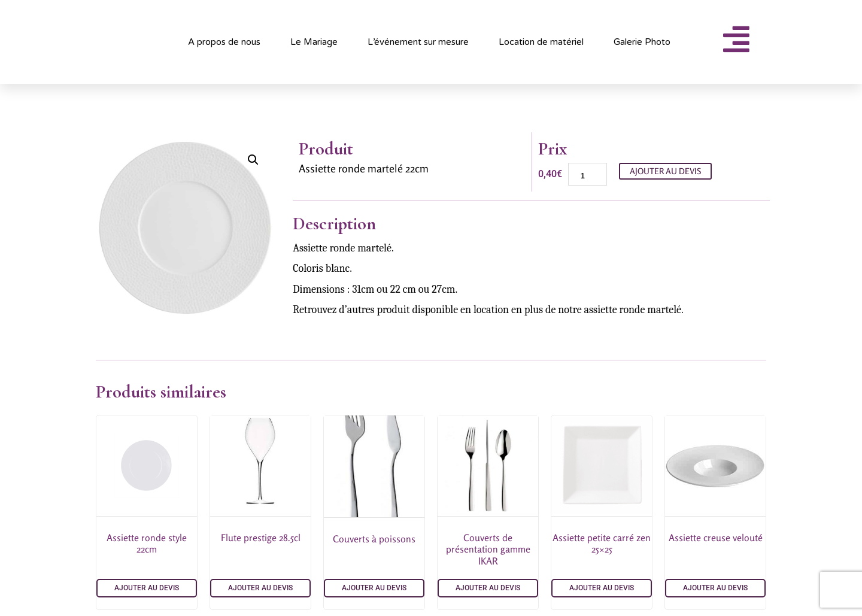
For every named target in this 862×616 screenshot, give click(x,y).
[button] (253, 160)
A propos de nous (224, 42)
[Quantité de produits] (588, 174)
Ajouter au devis (665, 171)
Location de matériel (541, 42)
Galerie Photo (642, 42)
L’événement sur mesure (418, 42)
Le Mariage (314, 42)
